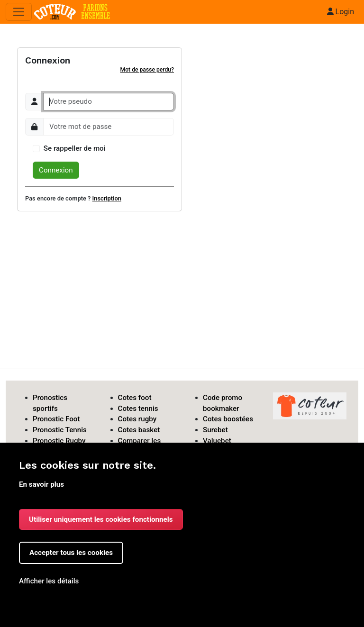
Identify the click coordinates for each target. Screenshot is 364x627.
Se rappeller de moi (75, 148)
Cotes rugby (137, 419)
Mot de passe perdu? (147, 70)
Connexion (56, 170)
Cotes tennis (138, 409)
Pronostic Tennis (60, 430)
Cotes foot (135, 398)
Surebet (215, 430)
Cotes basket (139, 430)
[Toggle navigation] (19, 12)
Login (341, 12)
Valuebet (217, 441)
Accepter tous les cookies (71, 553)
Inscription (107, 198)
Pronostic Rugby (59, 441)
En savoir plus (41, 484)
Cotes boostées (228, 419)
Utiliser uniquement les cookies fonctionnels (101, 519)
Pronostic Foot (56, 419)
